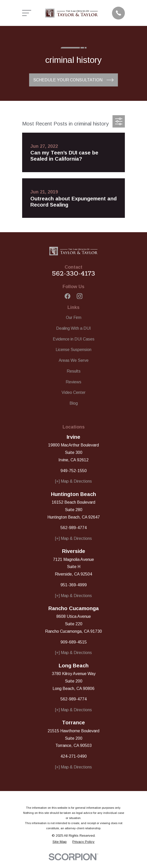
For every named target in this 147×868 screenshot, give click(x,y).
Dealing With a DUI (73, 328)
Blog (74, 403)
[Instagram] (80, 296)
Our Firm (74, 318)
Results (74, 371)
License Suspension (73, 350)
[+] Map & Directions (73, 481)
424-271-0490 (74, 756)
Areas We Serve (74, 360)
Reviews (73, 382)
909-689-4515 (74, 642)
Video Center (73, 392)
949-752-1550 (74, 471)
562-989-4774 (74, 528)
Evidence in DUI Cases (74, 339)
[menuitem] (60, 842)
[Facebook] (67, 296)
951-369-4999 (74, 585)
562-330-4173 (73, 273)
